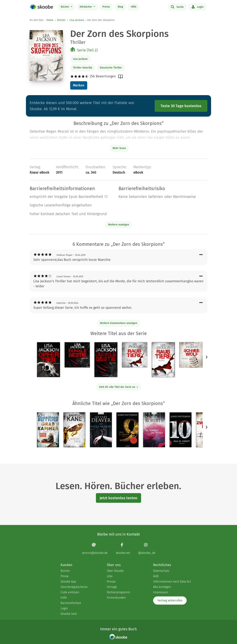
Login (197, 7)
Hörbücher (86, 7)
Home (50, 20)
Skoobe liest (69, 614)
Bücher (65, 7)
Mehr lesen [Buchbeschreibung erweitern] (119, 148)
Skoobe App (68, 582)
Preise (106, 7)
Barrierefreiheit (71, 603)
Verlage (112, 587)
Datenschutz (161, 571)
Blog (120, 7)
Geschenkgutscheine (74, 587)
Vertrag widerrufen (170, 600)
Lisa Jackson (77, 20)
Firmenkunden (116, 598)
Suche (177, 7)
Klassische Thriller (111, 68)
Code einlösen (70, 592)
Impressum (161, 592)
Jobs (110, 576)
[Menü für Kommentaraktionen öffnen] (201, 255)
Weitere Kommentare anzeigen (119, 323)
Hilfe (134, 7)
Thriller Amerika (83, 68)
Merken (79, 85)
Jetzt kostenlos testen (118, 498)
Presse (111, 582)
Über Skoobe (115, 571)
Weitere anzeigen (119, 225)
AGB (156, 576)
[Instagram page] (147, 549)
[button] (207, 357)
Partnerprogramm (118, 592)
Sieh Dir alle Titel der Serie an (119, 387)
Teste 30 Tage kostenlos (181, 106)
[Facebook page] (123, 549)
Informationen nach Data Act (172, 582)
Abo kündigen (162, 587)
